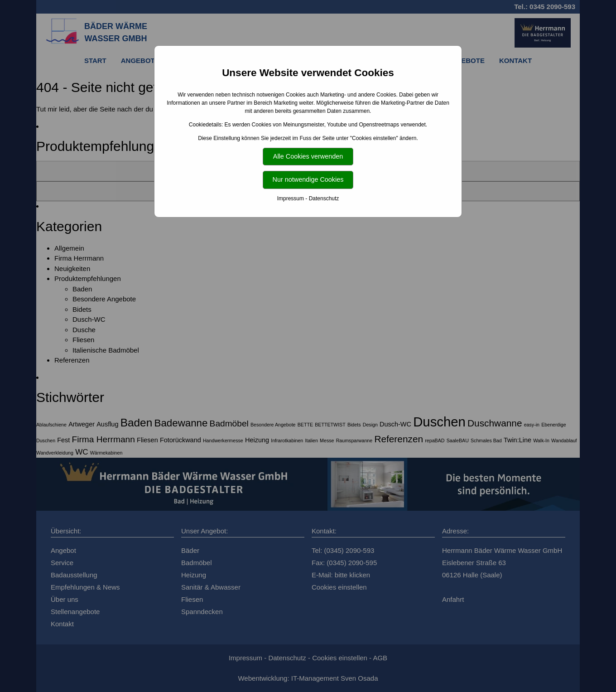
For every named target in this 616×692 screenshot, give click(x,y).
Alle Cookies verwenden (308, 156)
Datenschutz (324, 198)
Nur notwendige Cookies (308, 179)
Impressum (291, 198)
